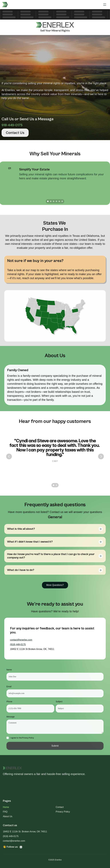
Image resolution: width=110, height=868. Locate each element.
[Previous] (9, 456)
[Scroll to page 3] (54, 203)
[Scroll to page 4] (56, 203)
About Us (8, 818)
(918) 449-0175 (18, 644)
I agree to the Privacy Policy (22, 739)
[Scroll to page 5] (59, 203)
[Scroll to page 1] (47, 203)
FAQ (5, 813)
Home (6, 808)
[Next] (101, 456)
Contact (60, 808)
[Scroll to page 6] (63, 203)
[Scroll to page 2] (51, 203)
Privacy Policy (63, 813)
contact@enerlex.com (21, 640)
